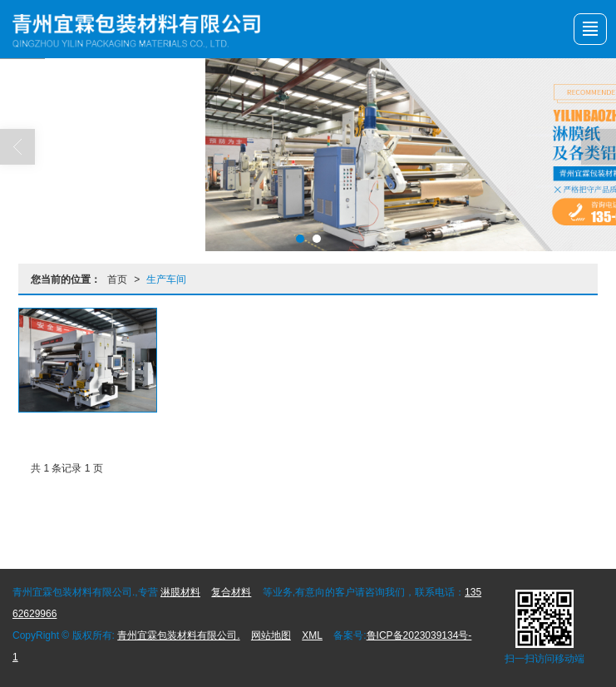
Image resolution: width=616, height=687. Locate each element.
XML (312, 635)
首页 (117, 279)
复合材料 (231, 592)
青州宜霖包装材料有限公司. (178, 635)
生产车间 (166, 279)
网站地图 (271, 635)
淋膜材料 (180, 592)
